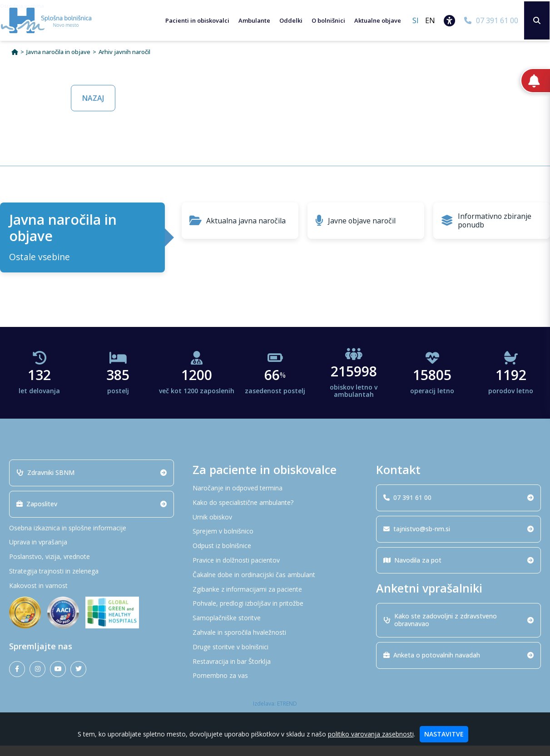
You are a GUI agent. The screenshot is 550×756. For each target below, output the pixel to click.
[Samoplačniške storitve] (275, 629)
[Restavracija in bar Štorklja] (275, 672)
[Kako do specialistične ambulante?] (275, 513)
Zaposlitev (92, 514)
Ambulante (252, 20)
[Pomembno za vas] (275, 686)
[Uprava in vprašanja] (92, 553)
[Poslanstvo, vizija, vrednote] (92, 567)
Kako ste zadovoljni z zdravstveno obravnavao (458, 630)
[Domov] (15, 62)
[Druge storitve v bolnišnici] (275, 658)
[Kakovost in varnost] (92, 596)
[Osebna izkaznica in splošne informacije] (92, 538)
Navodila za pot (458, 570)
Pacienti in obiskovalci (195, 20)
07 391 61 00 (458, 508)
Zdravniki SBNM (92, 483)
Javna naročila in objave (58, 62)
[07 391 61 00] (489, 20)
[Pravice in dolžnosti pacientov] (275, 571)
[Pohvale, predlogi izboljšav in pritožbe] (275, 614)
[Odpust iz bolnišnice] (275, 556)
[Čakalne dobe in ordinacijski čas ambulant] (275, 586)
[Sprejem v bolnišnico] (275, 542)
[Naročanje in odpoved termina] (275, 499)
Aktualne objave (375, 20)
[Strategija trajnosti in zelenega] (92, 582)
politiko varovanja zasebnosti (371, 734)
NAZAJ (93, 109)
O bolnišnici (326, 20)
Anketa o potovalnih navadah (458, 665)
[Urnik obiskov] (275, 527)
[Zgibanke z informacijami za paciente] (275, 600)
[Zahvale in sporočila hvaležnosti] (275, 643)
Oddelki (289, 20)
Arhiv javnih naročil (124, 62)
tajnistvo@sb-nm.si (458, 539)
